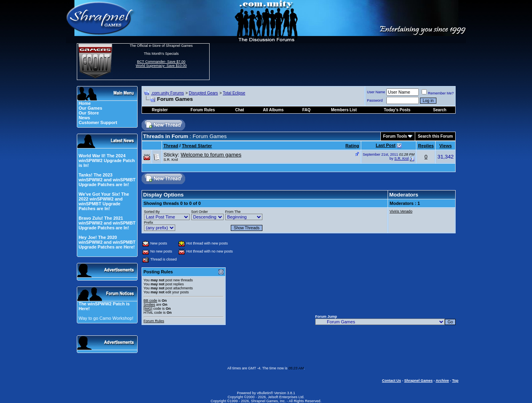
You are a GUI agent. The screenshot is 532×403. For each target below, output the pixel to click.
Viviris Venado (401, 211)
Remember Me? (438, 93)
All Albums (273, 110)
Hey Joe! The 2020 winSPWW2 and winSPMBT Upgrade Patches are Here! (107, 242)
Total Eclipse (234, 93)
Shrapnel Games (418, 381)
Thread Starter (197, 146)
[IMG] (148, 309)
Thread (171, 146)
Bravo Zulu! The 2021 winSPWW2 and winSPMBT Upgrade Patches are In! (107, 223)
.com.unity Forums (167, 93)
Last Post (386, 145)
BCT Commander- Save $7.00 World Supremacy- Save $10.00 (161, 64)
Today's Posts (397, 110)
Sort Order (200, 212)
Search (440, 110)
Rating (352, 146)
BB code (150, 301)
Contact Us (392, 381)
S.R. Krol (171, 160)
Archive (442, 381)
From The (233, 212)
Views (445, 146)
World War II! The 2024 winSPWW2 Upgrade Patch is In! (107, 160)
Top (455, 381)
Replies (426, 146)
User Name (376, 92)
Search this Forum (435, 136)
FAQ (307, 110)
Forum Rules (154, 321)
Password (375, 100)
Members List (344, 110)
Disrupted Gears (203, 93)
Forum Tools (395, 136)
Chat (240, 110)
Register (160, 110)
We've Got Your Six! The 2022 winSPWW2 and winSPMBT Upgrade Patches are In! (104, 201)
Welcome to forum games (211, 155)
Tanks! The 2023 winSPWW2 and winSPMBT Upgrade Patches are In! (107, 180)
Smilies (149, 305)
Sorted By (152, 212)
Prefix (149, 223)
